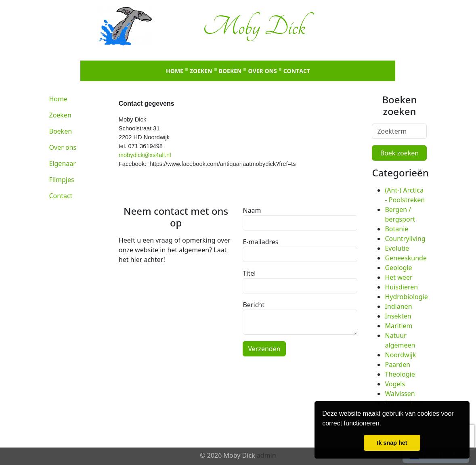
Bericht (254, 305)
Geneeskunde (406, 258)
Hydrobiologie (406, 297)
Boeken (230, 71)
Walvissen (400, 394)
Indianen (398, 306)
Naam (252, 210)
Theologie (400, 374)
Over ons (262, 71)
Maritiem (398, 326)
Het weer (398, 277)
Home (175, 71)
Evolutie (397, 248)
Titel (249, 273)
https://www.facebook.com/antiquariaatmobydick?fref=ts (222, 164)
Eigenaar (63, 163)
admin (266, 455)
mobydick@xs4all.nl (145, 155)
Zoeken (201, 71)
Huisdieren (401, 287)
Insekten (398, 316)
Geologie (398, 268)
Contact (297, 71)
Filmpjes (62, 180)
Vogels (395, 384)
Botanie (396, 229)
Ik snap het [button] (392, 443)
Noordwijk (400, 355)
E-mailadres (260, 242)
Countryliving (405, 239)
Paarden (397, 364)
